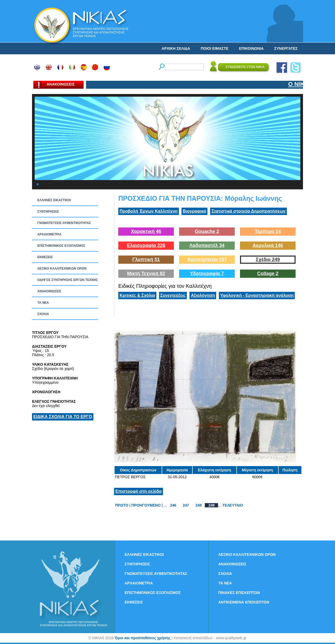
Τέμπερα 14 (268, 231)
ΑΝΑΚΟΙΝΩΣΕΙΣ (49, 291)
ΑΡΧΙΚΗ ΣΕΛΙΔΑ (176, 48)
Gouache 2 (207, 231)
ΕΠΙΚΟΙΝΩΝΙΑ (251, 48)
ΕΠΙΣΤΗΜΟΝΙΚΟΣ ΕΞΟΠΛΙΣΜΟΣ (61, 246)
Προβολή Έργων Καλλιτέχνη (149, 211)
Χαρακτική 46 (146, 231)
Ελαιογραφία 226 (146, 245)
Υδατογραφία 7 (207, 274)
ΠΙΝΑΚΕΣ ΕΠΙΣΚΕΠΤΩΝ (239, 593)
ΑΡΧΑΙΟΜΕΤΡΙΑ (49, 234)
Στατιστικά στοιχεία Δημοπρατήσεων (248, 211)
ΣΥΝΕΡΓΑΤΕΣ (286, 48)
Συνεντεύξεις (173, 295)
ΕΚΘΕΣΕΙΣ (45, 257)
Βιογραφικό (194, 211)
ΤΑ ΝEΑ (43, 303)
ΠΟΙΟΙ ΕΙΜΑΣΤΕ (214, 48)
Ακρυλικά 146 (268, 245)
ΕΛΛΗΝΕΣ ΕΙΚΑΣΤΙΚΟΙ (54, 200)
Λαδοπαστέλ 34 (207, 245)
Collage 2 (268, 274)
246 (173, 505)
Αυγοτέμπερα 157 (207, 260)
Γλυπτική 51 (146, 260)
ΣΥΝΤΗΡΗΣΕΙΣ (48, 212)
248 (199, 505)
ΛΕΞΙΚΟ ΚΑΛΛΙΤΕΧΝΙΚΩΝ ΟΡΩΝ (62, 269)
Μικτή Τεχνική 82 (146, 274)
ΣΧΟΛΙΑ (43, 314)
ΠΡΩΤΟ (122, 505)
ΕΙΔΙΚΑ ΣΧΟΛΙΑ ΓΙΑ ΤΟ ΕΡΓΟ (63, 417)
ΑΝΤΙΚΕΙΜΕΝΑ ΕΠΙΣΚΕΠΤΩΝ (244, 602)
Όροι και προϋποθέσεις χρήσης (142, 638)
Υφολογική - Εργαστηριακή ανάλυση (257, 295)
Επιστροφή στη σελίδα (139, 491)
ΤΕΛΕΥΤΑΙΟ (233, 505)
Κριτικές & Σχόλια (137, 295)
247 (186, 505)
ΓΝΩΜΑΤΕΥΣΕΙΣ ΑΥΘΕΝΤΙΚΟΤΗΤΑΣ (64, 223)
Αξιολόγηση (203, 295)
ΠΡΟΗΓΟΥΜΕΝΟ (146, 505)
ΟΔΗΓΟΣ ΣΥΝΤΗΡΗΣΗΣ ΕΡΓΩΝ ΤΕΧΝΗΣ (68, 280)
